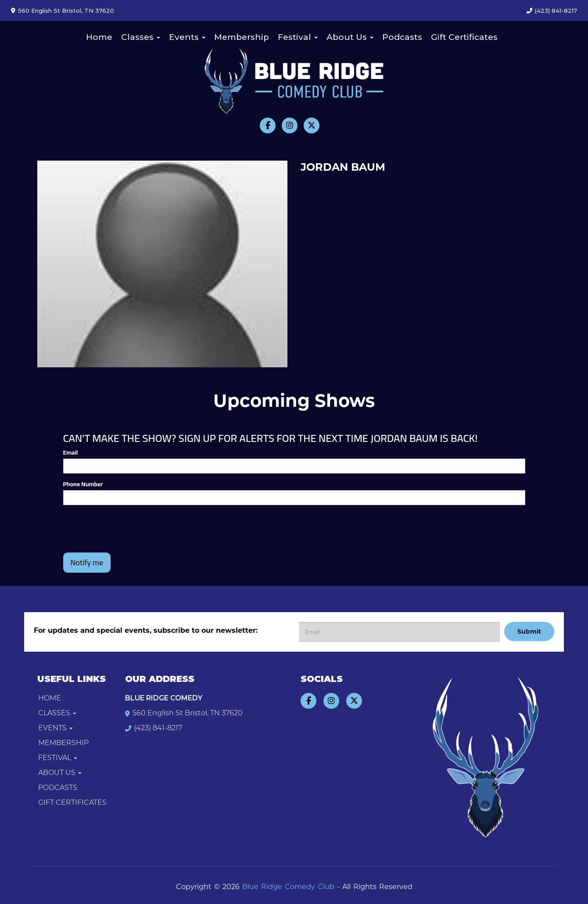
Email (71, 452)
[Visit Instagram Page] (290, 126)
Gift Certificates (464, 37)
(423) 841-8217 (556, 11)
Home (99, 37)
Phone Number (83, 484)
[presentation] (130, 529)
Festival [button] (298, 37)
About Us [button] (350, 37)
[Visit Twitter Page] (312, 126)
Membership (242, 37)
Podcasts (402, 37)
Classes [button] (141, 37)
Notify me (87, 562)
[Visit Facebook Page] (268, 126)
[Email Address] (400, 632)
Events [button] (187, 37)
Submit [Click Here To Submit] (529, 631)
